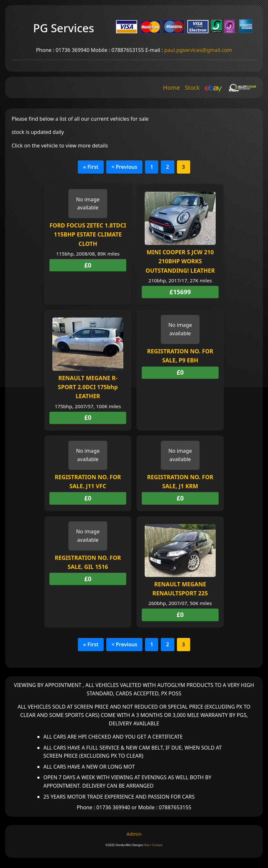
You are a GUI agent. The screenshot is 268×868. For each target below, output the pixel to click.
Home (171, 87)
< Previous (124, 167)
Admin (134, 834)
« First (91, 167)
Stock (192, 87)
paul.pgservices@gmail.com (198, 50)
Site (147, 845)
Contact (157, 845)
